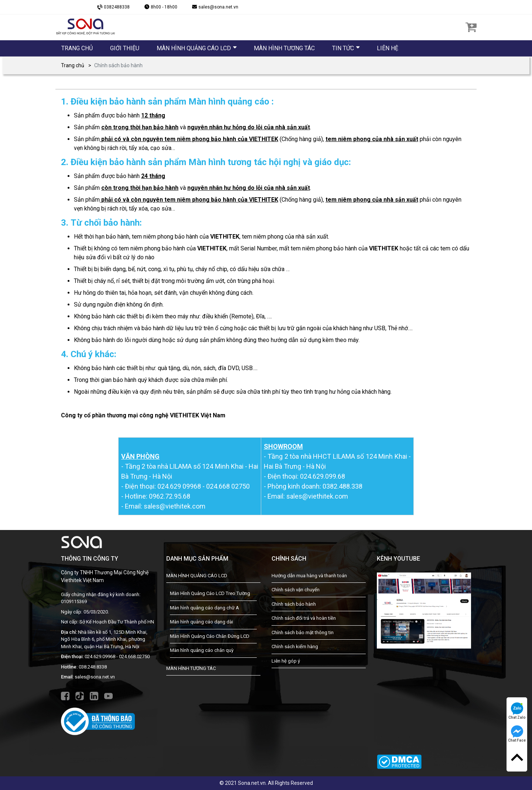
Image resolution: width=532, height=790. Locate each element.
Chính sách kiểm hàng (295, 647)
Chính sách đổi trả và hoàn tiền (304, 618)
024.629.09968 (100, 656)
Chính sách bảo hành (294, 604)
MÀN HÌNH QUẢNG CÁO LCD (197, 576)
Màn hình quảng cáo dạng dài (202, 622)
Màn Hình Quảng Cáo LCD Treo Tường (210, 593)
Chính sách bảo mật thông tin (303, 632)
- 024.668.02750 (133, 656)
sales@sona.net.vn (95, 677)
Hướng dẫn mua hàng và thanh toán (309, 576)
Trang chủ (73, 65)
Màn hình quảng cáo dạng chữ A (204, 608)
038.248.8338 (93, 667)
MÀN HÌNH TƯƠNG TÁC (191, 668)
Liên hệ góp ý (286, 661)
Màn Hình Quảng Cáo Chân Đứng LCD (210, 636)
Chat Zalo (517, 711)
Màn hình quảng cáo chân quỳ (202, 650)
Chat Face (517, 734)
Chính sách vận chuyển (296, 590)
